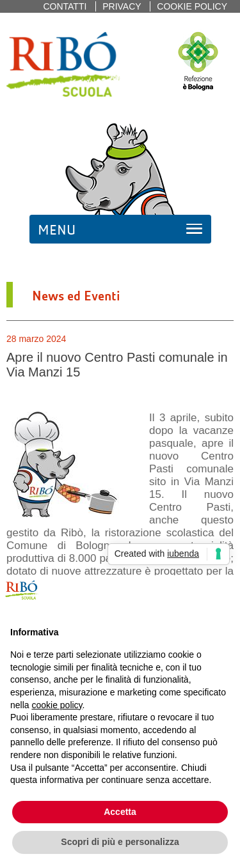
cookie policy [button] (57, 705)
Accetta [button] (120, 812)
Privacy (122, 6)
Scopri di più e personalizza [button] (120, 842)
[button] (223, 596)
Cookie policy (192, 6)
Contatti (65, 6)
